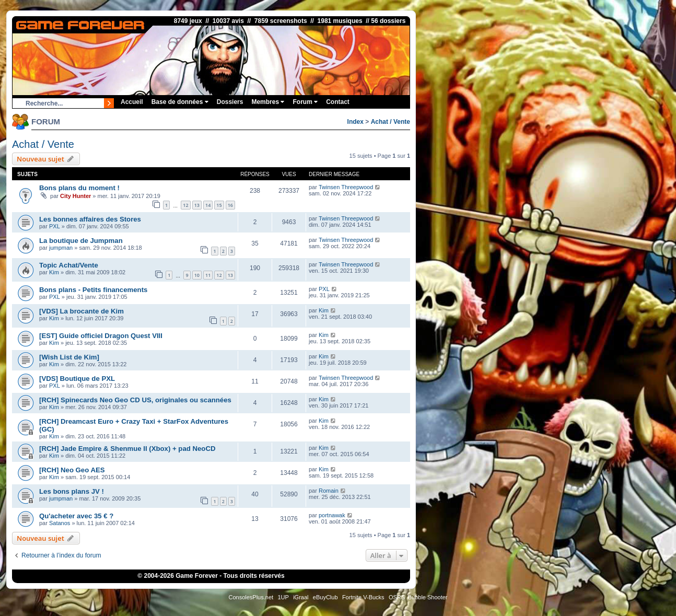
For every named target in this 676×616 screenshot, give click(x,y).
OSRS (397, 597)
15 (219, 205)
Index (356, 122)
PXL (55, 226)
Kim (54, 272)
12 (185, 205)
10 (197, 275)
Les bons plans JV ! (72, 491)
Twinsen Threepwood (346, 187)
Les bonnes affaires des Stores (90, 219)
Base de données (180, 102)
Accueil (132, 102)
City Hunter (75, 196)
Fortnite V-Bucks (363, 597)
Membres (268, 102)
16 (230, 205)
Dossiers (230, 102)
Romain (329, 491)
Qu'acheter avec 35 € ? (76, 516)
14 (208, 205)
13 (197, 205)
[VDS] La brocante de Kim (81, 311)
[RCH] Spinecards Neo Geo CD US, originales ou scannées (135, 400)
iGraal (301, 597)
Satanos (60, 523)
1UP (283, 597)
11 (208, 275)
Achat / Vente (391, 122)
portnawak (332, 515)
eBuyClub (325, 597)
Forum (305, 102)
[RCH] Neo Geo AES (72, 470)
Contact (338, 102)
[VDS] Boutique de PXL (77, 379)
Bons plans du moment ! (79, 188)
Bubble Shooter (428, 597)
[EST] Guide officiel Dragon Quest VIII (101, 336)
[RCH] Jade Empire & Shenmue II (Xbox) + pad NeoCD (127, 449)
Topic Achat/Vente (69, 265)
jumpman (61, 248)
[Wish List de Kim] (69, 357)
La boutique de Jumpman (81, 241)
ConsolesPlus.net (251, 597)
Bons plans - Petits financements (93, 290)
